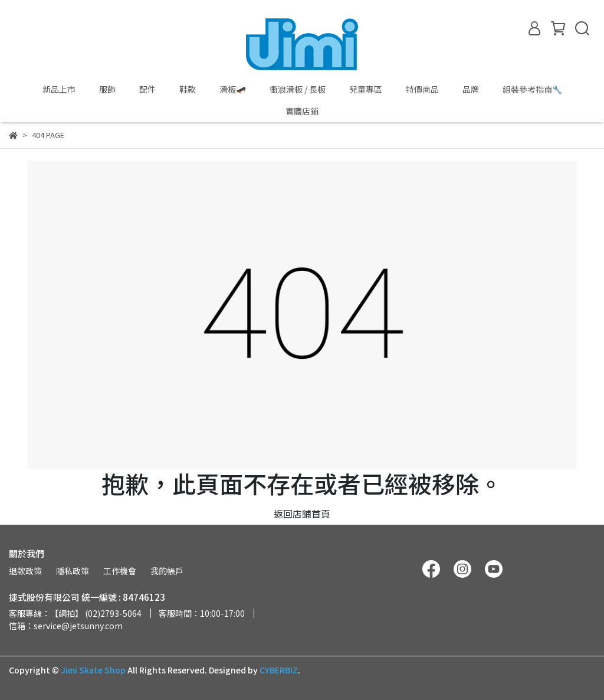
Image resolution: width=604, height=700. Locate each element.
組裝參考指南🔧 (532, 89)
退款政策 (25, 571)
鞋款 (188, 89)
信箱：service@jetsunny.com (66, 626)
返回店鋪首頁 (302, 513)
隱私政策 (73, 571)
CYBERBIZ (279, 670)
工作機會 (120, 571)
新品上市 (59, 89)
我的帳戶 (167, 571)
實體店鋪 (302, 111)
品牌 (471, 89)
